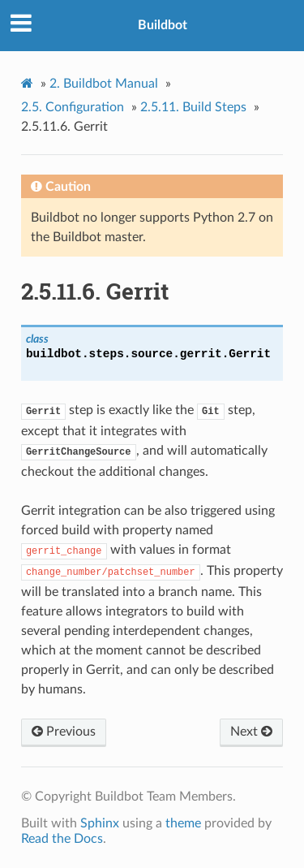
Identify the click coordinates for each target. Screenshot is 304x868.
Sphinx (100, 823)
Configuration (73, 107)
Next (251, 732)
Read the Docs (62, 839)
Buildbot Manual (104, 84)
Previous (64, 732)
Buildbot (163, 25)
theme (183, 823)
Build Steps (193, 107)
